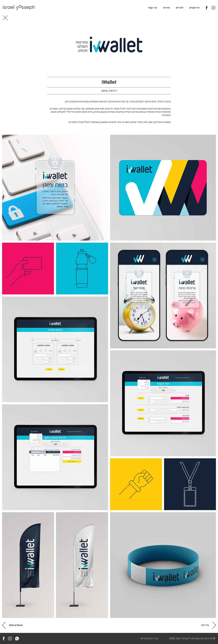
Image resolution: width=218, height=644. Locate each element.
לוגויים (180, 8)
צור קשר (152, 8)
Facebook (208, 8)
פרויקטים (194, 8)
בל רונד (205, 625)
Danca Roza (16, 625)
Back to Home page (5, 18)
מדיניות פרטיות (149, 639)
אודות (166, 8)
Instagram (213, 8)
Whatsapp (17, 639)
